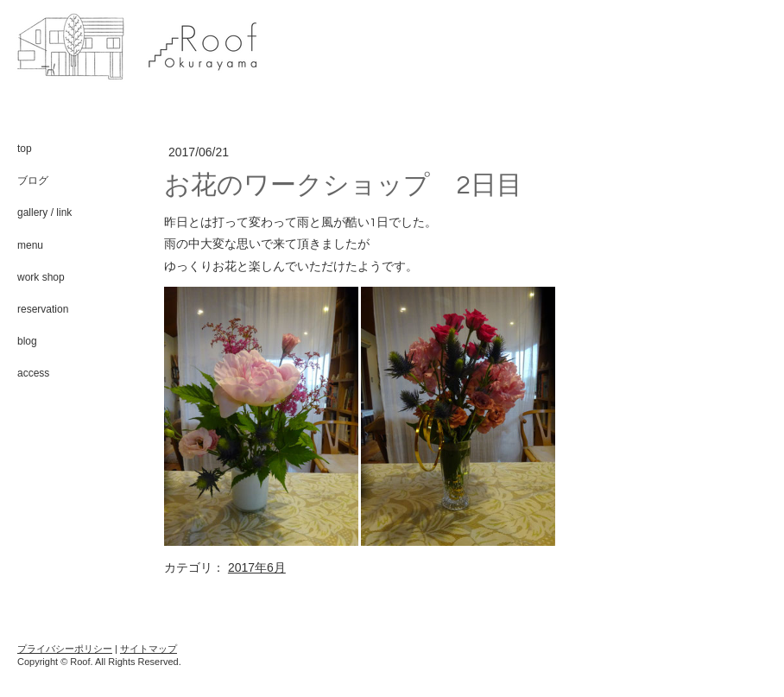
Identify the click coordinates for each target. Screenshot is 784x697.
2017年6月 (257, 567)
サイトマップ (149, 649)
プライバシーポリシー (65, 649)
